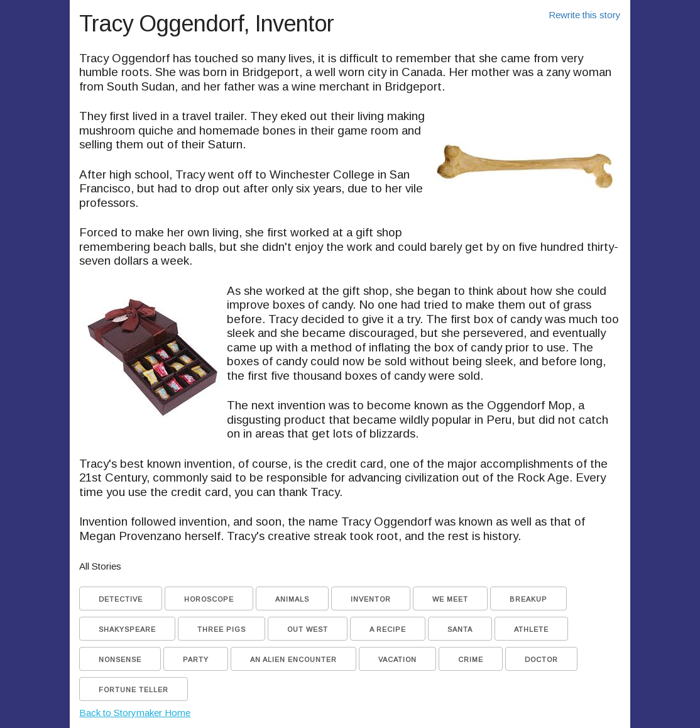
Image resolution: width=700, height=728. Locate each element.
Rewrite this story (585, 15)
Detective (121, 599)
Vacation (397, 659)
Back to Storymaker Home (135, 713)
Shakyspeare (127, 629)
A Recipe (388, 629)
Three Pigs (221, 629)
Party (196, 659)
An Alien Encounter (293, 659)
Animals (292, 599)
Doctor (541, 659)
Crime (471, 659)
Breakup (528, 599)
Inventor (371, 599)
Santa (460, 629)
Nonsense (120, 659)
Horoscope (209, 599)
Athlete (531, 629)
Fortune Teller (134, 690)
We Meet (450, 599)
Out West (308, 629)
